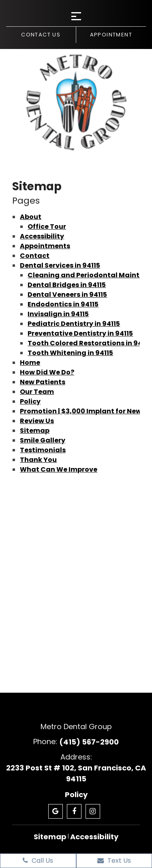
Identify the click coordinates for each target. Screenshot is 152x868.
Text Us (114, 861)
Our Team (37, 392)
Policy (30, 401)
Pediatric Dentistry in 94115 (74, 324)
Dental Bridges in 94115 (67, 285)
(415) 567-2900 (89, 742)
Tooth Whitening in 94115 (70, 353)
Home (30, 363)
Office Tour (47, 227)
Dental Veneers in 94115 (67, 295)
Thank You (38, 460)
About (31, 217)
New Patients (43, 382)
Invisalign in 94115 (58, 314)
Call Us (38, 861)
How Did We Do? (47, 372)
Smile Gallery (43, 440)
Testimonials (43, 450)
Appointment (111, 35)
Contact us (41, 35)
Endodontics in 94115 (63, 304)
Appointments (45, 246)
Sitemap (35, 431)
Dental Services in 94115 (60, 265)
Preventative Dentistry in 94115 (80, 333)
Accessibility (42, 236)
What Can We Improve (59, 469)
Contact (35, 256)
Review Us (37, 421)
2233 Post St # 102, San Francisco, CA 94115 (76, 773)
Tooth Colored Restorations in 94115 (89, 343)
